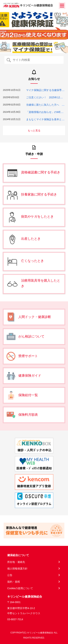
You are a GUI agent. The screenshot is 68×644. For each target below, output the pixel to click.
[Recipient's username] (37, 60)
